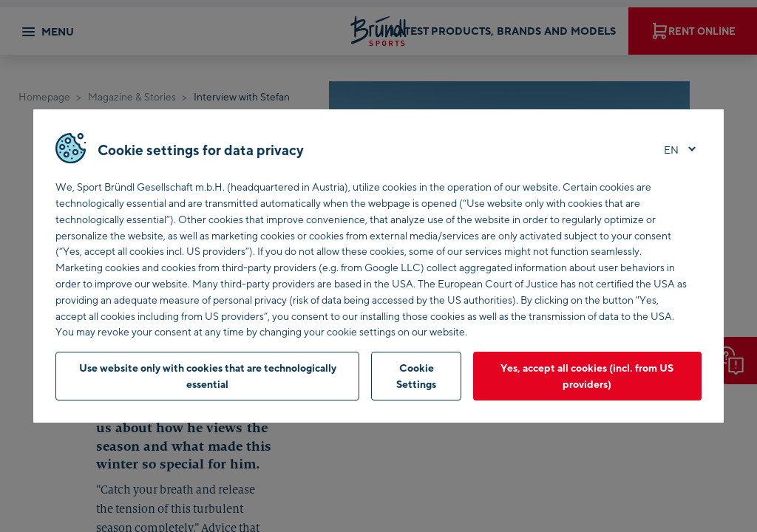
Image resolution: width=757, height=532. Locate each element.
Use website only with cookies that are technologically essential (208, 376)
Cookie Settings (416, 376)
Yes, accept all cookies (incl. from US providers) (587, 376)
